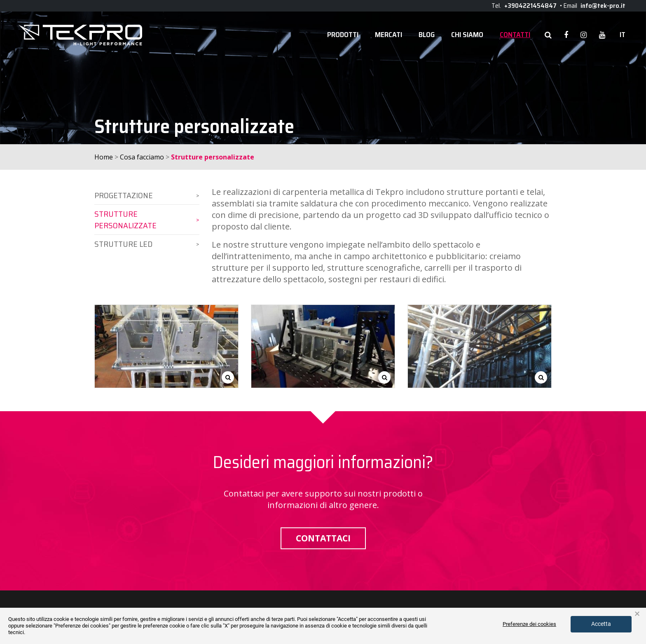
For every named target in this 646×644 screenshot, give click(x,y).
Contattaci (323, 538)
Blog (427, 35)
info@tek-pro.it (603, 6)
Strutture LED (123, 244)
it (623, 35)
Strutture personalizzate (125, 220)
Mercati (389, 35)
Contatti (515, 35)
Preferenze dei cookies (529, 624)
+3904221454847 (530, 6)
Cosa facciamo (142, 157)
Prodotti (343, 35)
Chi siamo (467, 35)
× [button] (637, 614)
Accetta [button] (601, 624)
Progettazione (124, 195)
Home (104, 157)
